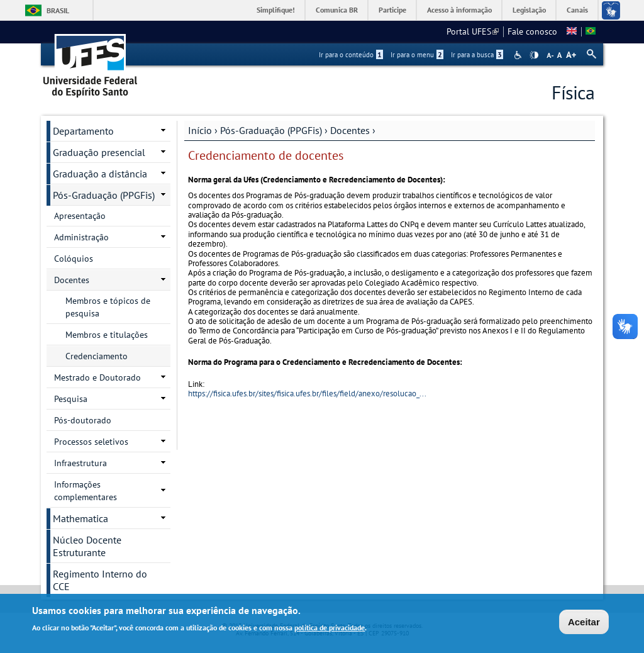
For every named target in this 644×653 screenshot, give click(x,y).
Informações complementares (86, 491)
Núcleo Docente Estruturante (87, 546)
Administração (81, 237)
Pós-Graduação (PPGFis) (271, 130)
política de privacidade (330, 629)
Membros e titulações (107, 335)
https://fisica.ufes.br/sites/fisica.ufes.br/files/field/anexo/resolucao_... (307, 393)
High (534, 55)
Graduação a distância (100, 174)
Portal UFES (473, 31)
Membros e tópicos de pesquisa (108, 307)
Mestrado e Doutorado (97, 377)
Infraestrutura (80, 463)
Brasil (58, 10)
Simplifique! (276, 10)
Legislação (529, 10)
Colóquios (74, 259)
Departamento (83, 131)
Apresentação (80, 216)
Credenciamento (97, 356)
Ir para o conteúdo (351, 55)
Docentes (350, 130)
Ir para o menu (417, 55)
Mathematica (80, 518)
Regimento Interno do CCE (100, 580)
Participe (392, 10)
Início (200, 130)
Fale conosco (532, 31)
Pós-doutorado (83, 420)
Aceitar (584, 623)
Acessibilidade (519, 55)
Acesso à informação (459, 10)
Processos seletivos (91, 442)
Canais (577, 10)
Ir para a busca (477, 55)
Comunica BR (337, 10)
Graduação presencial (99, 152)
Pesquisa (71, 399)
